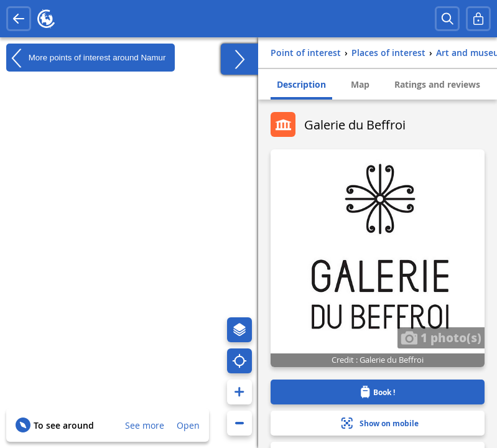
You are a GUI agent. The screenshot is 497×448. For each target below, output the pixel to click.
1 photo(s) (441, 337)
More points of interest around (86, 58)
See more (145, 425)
